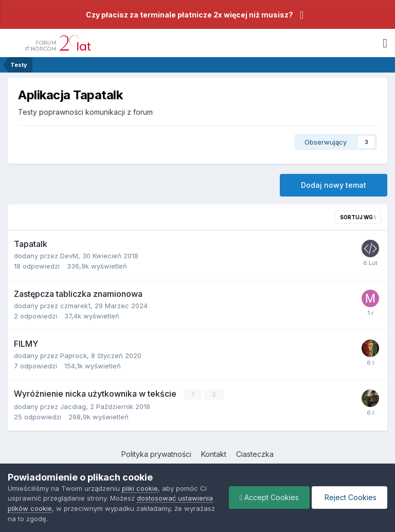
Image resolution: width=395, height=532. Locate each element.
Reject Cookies (349, 497)
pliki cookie (140, 488)
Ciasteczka (255, 454)
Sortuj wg (358, 217)
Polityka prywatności (156, 454)
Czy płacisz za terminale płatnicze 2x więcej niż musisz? (190, 15)
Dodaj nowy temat (334, 185)
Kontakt (214, 454)
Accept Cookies (269, 497)
